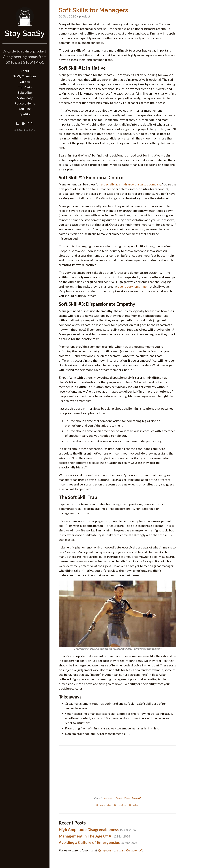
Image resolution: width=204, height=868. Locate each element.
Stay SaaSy (25, 33)
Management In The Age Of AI (94, 836)
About (25, 71)
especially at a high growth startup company (131, 184)
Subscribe (25, 92)
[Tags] (24, 124)
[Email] (30, 124)
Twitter (108, 798)
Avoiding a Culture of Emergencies (98, 842)
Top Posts (25, 87)
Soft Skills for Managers (93, 10)
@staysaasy (25, 98)
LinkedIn (137, 798)
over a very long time (132, 286)
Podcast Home (25, 103)
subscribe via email (130, 850)
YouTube (25, 109)
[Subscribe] (17, 124)
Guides (25, 82)
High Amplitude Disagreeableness (97, 829)
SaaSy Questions (25, 76)
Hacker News (122, 798)
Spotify (25, 114)
